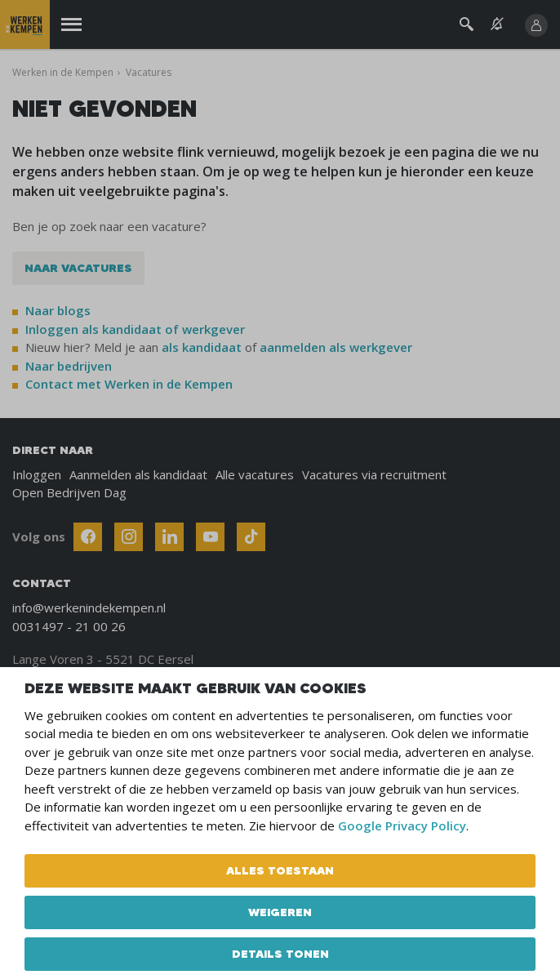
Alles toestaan (280, 870)
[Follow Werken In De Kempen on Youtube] (210, 537)
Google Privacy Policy (402, 825)
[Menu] (71, 25)
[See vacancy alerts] (497, 24)
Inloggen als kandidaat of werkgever (135, 329)
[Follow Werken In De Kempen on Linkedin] (169, 537)
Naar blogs (58, 310)
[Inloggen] (536, 25)
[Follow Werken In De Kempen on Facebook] (88, 537)
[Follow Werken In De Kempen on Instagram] (129, 537)
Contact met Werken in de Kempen (129, 384)
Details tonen (280, 954)
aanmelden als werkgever (336, 347)
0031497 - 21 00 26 (69, 626)
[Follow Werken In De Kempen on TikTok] (251, 537)
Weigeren (280, 912)
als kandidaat (202, 347)
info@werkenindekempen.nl (89, 607)
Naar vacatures (78, 268)
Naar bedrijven (70, 366)
